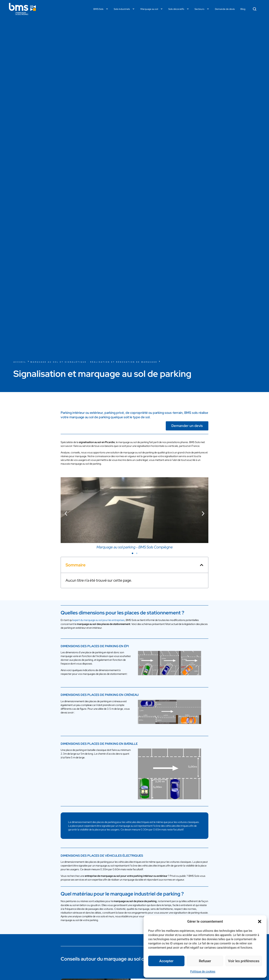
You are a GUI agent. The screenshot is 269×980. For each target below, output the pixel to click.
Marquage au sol (152, 9)
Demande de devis (225, 9)
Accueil (20, 362)
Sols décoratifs (179, 9)
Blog (243, 9)
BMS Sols (101, 9)
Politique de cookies (203, 972)
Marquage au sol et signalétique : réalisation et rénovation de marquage (94, 362)
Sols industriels (124, 9)
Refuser (205, 961)
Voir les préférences (244, 961)
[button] (260, 921)
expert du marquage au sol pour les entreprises (99, 620)
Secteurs (202, 9)
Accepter (166, 961)
